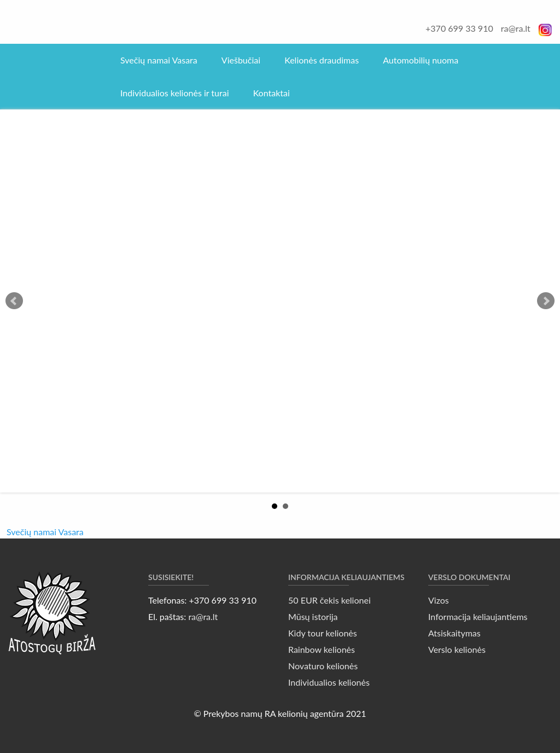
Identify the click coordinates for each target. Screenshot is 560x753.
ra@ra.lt (516, 28)
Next (546, 301)
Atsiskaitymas (454, 633)
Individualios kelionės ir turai (175, 93)
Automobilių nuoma (421, 60)
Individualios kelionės (329, 682)
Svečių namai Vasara (159, 60)
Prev (14, 301)
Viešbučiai (241, 60)
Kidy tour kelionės (323, 633)
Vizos (439, 600)
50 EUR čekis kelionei (329, 600)
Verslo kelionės (457, 649)
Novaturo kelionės (323, 666)
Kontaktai (272, 93)
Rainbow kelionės (322, 649)
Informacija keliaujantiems (478, 616)
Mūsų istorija (313, 616)
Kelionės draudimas (322, 60)
